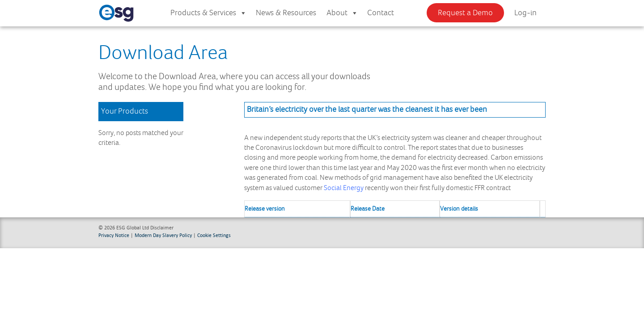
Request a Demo (465, 13)
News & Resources (286, 13)
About (342, 13)
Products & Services (209, 13)
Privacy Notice (114, 235)
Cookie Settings (214, 235)
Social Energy (344, 188)
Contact (381, 13)
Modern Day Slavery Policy (163, 235)
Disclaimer (162, 227)
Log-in (525, 13)
